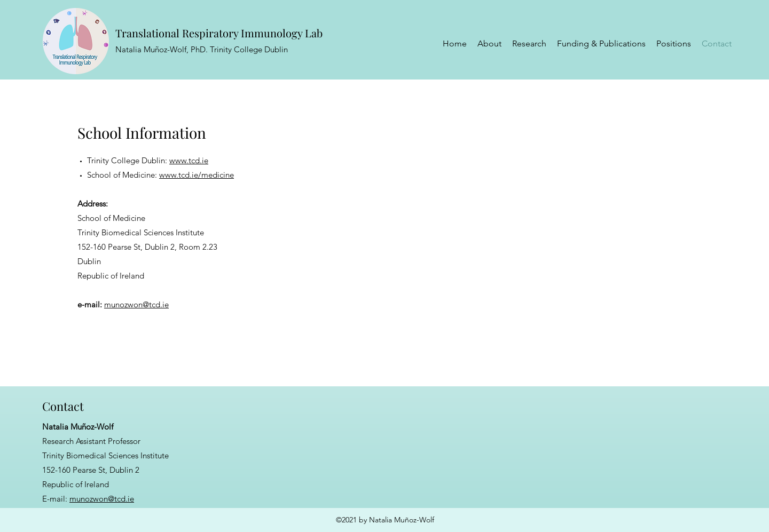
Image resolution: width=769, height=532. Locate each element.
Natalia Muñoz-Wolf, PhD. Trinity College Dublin (202, 49)
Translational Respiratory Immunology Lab (219, 33)
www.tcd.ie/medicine (197, 175)
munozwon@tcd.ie (136, 304)
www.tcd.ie (189, 160)
